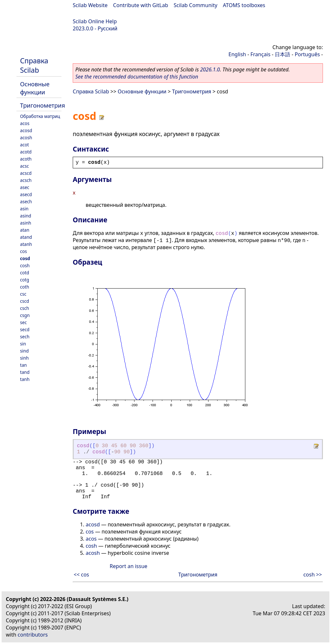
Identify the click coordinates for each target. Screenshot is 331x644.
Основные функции (35, 88)
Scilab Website (90, 5)
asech (26, 201)
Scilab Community (195, 5)
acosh (26, 137)
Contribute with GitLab (141, 5)
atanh (26, 244)
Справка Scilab (34, 65)
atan (25, 230)
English (237, 54)
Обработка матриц (40, 116)
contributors (33, 635)
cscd (25, 301)
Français (261, 54)
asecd (26, 194)
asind (26, 216)
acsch (26, 180)
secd (25, 329)
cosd (25, 258)
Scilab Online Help (95, 21)
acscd (26, 173)
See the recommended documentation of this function (137, 77)
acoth (26, 159)
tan (23, 365)
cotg (25, 280)
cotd (25, 273)
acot (24, 145)
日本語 (283, 54)
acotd (26, 152)
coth (25, 287)
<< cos (81, 575)
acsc (24, 166)
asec (25, 187)
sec (23, 322)
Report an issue (128, 566)
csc (23, 294)
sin (23, 344)
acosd (26, 130)
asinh (26, 223)
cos (23, 251)
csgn (25, 315)
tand (25, 372)
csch (25, 308)
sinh (24, 358)
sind (24, 351)
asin (24, 209)
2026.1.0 (210, 69)
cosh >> (313, 575)
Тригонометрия (43, 105)
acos (25, 123)
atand (26, 237)
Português (307, 54)
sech (25, 337)
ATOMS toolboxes (244, 5)
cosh (25, 265)
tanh (25, 379)
